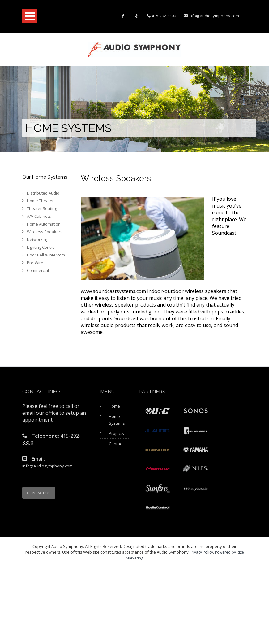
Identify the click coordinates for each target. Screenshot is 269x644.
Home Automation (44, 224)
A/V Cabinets (39, 216)
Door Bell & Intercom (46, 255)
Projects (116, 433)
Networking (38, 239)
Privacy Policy (201, 552)
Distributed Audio (43, 193)
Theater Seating (42, 208)
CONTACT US (39, 493)
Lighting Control (41, 247)
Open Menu (30, 16)
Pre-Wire (35, 263)
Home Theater (40, 201)
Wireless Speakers (45, 232)
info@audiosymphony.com (214, 16)
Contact (116, 444)
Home (114, 406)
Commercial (38, 270)
